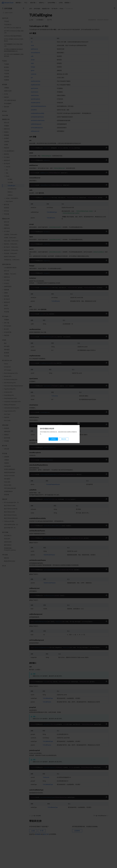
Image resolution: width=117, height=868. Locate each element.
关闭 (79, 423)
